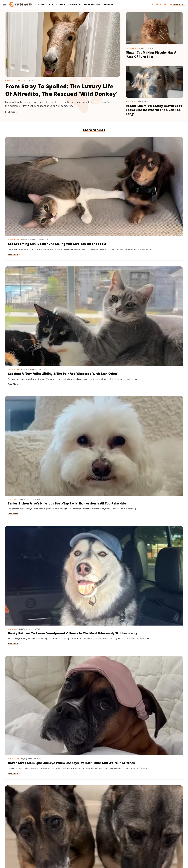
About (78, 834)
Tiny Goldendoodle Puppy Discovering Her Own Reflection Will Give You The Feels (154, 401)
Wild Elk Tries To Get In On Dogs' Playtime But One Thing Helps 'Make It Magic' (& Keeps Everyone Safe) (33, 553)
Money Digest (101, 849)
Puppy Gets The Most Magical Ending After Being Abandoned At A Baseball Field (92, 327)
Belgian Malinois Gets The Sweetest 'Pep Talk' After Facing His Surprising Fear (154, 629)
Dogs (41, 4)
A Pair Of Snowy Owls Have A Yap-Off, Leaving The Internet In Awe (93, 629)
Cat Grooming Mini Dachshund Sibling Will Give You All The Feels (31, 180)
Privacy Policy (105, 834)
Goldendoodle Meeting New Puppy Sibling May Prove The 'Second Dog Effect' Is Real (91, 551)
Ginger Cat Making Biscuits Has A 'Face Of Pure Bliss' (151, 54)
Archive (89, 834)
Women (134, 849)
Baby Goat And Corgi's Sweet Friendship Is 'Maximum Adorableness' (30, 629)
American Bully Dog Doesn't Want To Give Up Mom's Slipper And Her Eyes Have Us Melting (32, 475)
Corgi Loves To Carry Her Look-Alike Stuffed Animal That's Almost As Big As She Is (92, 401)
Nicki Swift (114, 849)
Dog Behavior (74, 245)
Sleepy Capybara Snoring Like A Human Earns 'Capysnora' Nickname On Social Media (93, 706)
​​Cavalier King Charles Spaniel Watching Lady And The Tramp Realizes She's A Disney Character (92, 781)
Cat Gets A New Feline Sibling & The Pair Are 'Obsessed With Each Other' (93, 180)
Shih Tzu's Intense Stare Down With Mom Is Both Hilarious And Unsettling (33, 327)
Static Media (80, 839)
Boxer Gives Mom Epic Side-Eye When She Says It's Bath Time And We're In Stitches (92, 253)
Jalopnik (50, 849)
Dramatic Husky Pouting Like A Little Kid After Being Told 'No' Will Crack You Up (32, 401)
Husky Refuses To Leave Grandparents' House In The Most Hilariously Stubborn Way (32, 253)
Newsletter (177, 4)
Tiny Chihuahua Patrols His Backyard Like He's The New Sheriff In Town (151, 779)
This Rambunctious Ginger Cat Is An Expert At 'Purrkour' (33, 777)
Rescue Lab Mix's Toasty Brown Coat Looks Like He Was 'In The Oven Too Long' (154, 110)
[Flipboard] (161, 4)
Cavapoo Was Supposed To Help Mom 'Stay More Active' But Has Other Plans (33, 706)
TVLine (59, 849)
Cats (50, 4)
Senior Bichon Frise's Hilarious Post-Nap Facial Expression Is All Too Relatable (154, 180)
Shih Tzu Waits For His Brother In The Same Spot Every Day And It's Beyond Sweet (154, 551)
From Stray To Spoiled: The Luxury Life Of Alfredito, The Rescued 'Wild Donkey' (61, 90)
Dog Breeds (130, 102)
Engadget (40, 849)
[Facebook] (153, 4)
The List (125, 849)
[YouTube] (157, 4)
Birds (71, 621)
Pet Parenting (92, 4)
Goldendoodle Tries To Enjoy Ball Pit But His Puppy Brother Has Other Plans (154, 327)
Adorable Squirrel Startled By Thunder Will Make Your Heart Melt (152, 706)
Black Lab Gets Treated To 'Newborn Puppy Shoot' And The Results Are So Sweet (154, 475)
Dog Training (14, 466)
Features (109, 4)
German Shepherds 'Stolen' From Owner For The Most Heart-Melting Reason (154, 253)
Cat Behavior (131, 48)
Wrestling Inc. (146, 849)
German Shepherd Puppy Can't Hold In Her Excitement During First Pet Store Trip (92, 475)
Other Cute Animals (68, 4)
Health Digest (86, 849)
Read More (10, 112)
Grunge (75, 849)
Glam (67, 849)
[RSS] (165, 4)
